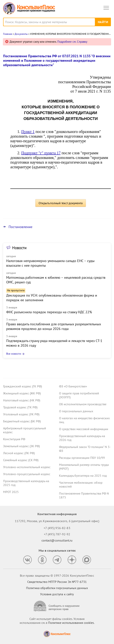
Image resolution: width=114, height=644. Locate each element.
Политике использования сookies (71, 623)
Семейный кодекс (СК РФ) (21, 460)
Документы (21, 34)
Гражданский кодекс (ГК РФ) (23, 386)
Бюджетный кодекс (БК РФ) (22, 421)
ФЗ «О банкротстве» (73, 386)
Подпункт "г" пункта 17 (41, 153)
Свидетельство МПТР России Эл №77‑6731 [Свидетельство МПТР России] (57, 582)
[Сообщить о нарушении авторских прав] (57, 606)
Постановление (20, 227)
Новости (19, 248)
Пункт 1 (28, 132)
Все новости (14, 354)
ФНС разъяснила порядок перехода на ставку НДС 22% (49, 312)
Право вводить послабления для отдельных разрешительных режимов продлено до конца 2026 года (54, 326)
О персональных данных (76, 411)
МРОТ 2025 (11, 492)
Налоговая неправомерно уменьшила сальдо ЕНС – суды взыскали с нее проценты (50, 263)
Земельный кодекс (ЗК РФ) (21, 446)
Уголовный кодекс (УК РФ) (21, 414)
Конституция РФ (14, 439)
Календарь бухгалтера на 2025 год (83, 476)
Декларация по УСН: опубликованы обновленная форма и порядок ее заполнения (52, 298)
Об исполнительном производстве (83, 404)
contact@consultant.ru (57, 540)
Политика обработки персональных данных (57, 588)
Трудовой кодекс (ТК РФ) (20, 407)
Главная (8, 34)
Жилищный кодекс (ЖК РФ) (22, 393)
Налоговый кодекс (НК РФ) (22, 400)
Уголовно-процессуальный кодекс (27, 474)
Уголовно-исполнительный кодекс (27, 467)
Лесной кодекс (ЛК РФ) (19, 453)
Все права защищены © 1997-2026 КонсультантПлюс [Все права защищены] (57, 575)
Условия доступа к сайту (57, 594)
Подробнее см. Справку (72, 42)
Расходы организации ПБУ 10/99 (82, 458)
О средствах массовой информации (84, 429)
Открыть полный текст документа (61, 203)
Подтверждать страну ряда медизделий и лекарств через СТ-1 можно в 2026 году (54, 343)
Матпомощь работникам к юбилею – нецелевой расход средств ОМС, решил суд (56, 280)
